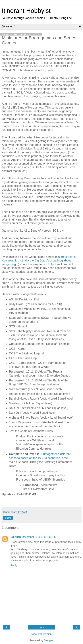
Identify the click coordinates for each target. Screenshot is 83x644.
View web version (41, 634)
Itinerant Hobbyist (26, 11)
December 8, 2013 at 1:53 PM (39, 537)
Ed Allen (16, 537)
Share (8, 518)
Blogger (48, 640)
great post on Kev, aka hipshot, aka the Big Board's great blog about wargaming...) (40, 261)
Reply (14, 565)
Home (41, 627)
